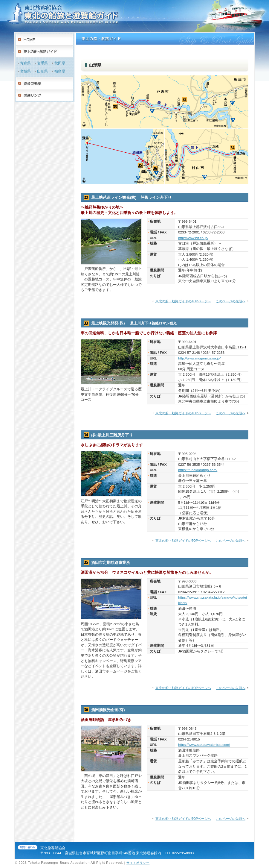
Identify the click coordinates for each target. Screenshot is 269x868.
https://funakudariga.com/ (198, 470)
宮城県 (25, 71)
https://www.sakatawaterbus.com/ (204, 745)
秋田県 (60, 63)
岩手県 (42, 63)
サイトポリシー (138, 863)
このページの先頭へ (231, 301)
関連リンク (45, 95)
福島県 (60, 71)
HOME (45, 40)
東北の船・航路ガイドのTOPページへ (183, 301)
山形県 (42, 71)
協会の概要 (45, 83)
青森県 (25, 63)
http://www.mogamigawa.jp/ (199, 358)
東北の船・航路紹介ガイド (45, 51)
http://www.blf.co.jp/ (193, 238)
